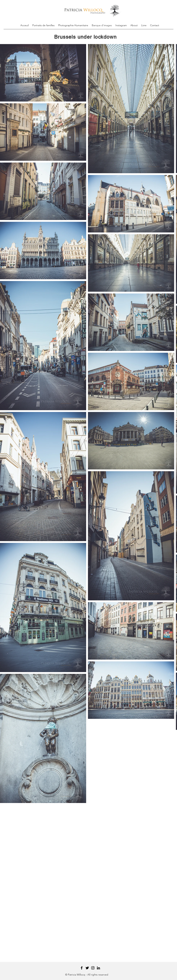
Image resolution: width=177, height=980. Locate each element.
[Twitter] (87, 968)
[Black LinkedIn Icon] (98, 968)
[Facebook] (82, 968)
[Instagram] (93, 968)
